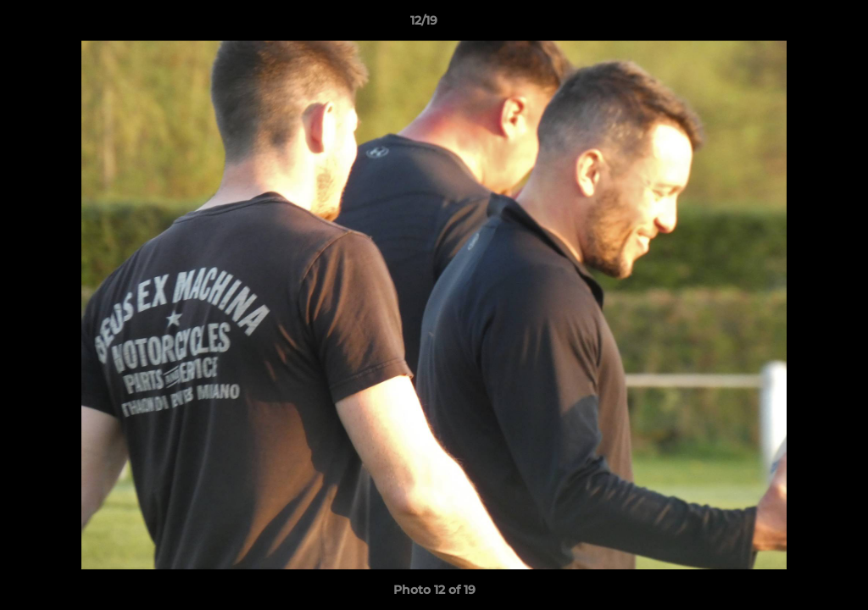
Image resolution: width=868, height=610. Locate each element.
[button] (797, 25)
